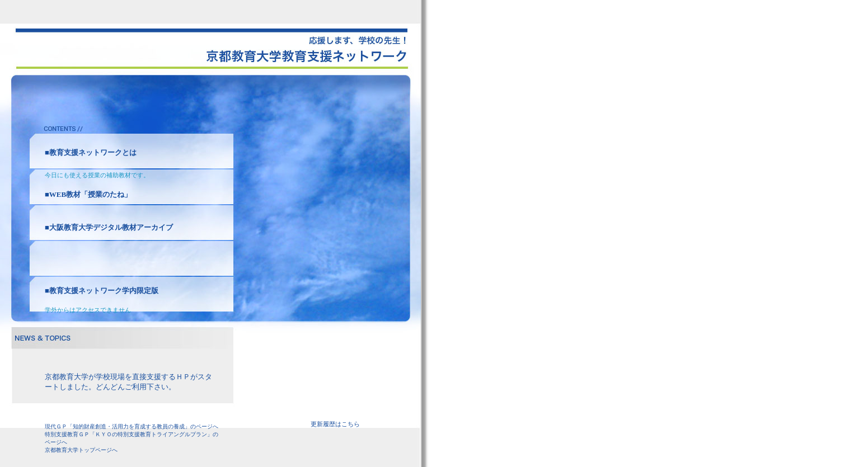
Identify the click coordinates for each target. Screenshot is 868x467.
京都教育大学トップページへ (81, 450)
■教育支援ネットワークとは (91, 152)
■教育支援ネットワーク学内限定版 (102, 291)
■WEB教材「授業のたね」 (88, 194)
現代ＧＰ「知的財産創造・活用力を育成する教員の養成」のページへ (132, 426)
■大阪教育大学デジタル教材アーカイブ (109, 227)
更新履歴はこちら (335, 424)
